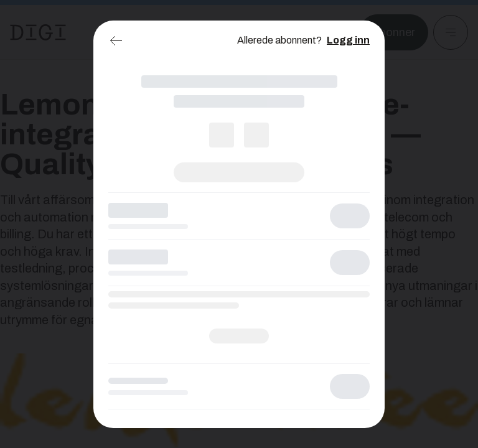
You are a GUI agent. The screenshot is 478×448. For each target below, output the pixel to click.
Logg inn (348, 40)
